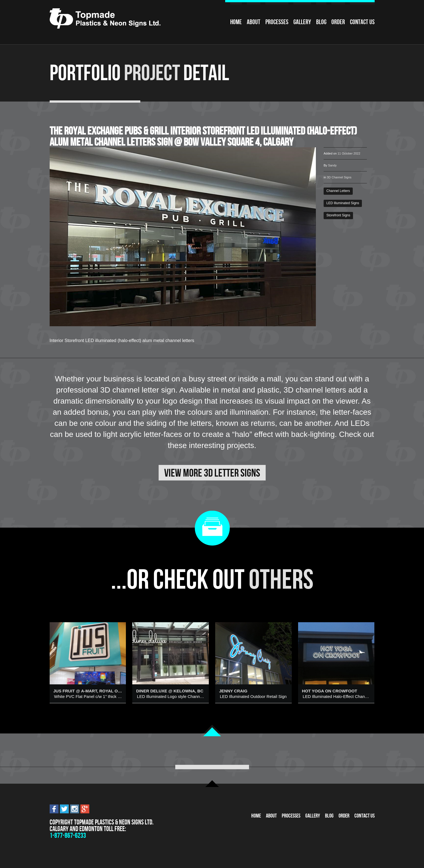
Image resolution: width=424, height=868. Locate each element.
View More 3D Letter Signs (212, 473)
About (254, 22)
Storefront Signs (338, 215)
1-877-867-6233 (68, 835)
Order (338, 22)
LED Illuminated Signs (343, 203)
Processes (277, 22)
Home (236, 22)
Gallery (302, 22)
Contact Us (362, 22)
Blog (321, 22)
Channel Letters (338, 191)
